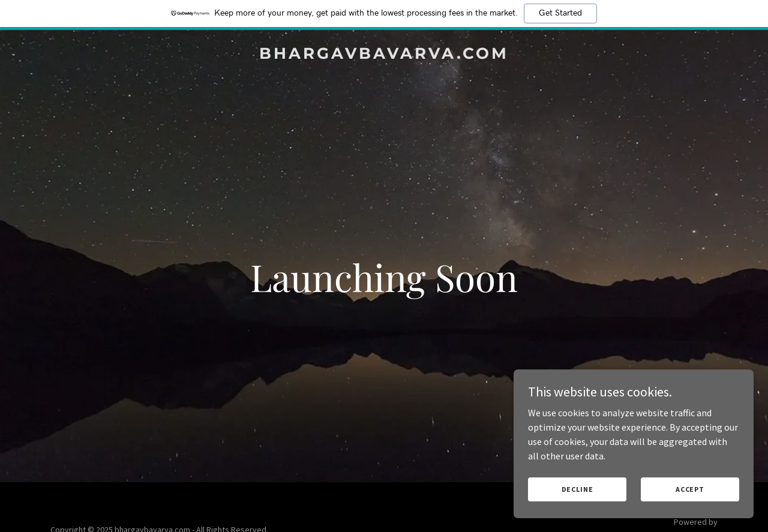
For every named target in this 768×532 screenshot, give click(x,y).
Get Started (560, 13)
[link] (384, 55)
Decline (577, 489)
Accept (690, 489)
